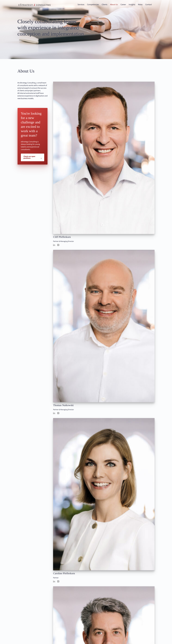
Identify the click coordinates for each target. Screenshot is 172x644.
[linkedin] (54, 245)
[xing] (58, 245)
